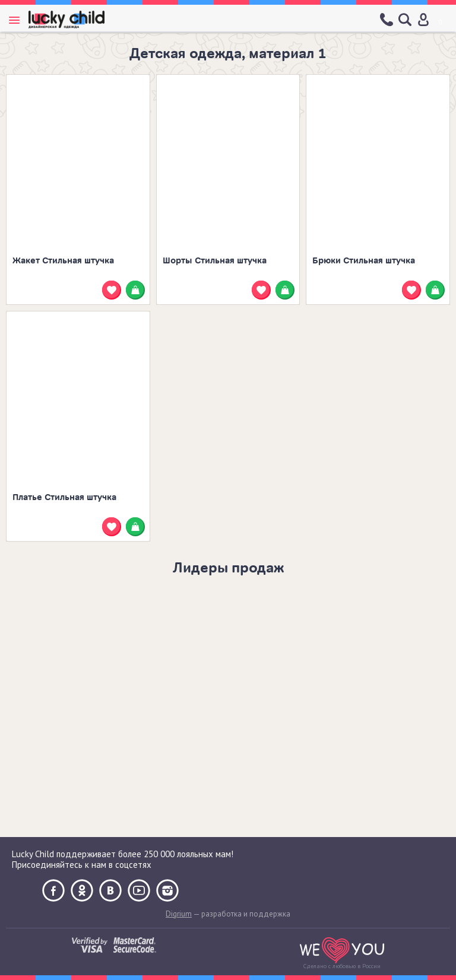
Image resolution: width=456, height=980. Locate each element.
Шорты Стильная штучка (215, 261)
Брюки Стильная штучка (364, 261)
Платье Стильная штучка (64, 497)
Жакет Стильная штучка (63, 261)
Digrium (179, 914)
